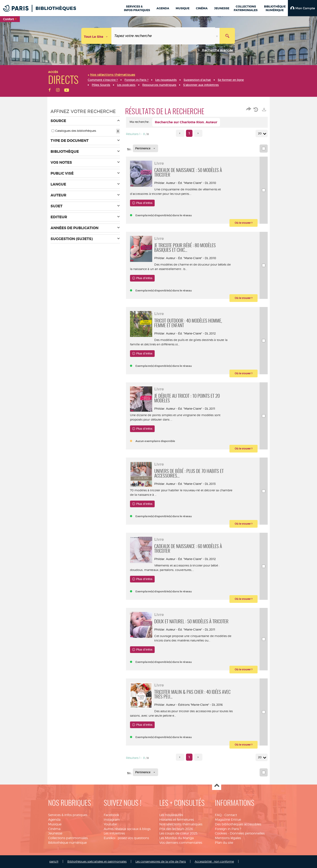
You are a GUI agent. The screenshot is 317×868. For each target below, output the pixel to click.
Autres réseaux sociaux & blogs (127, 829)
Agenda (54, 820)
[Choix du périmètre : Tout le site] (96, 36)
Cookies (221, 833)
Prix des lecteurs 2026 (176, 829)
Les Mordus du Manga (176, 838)
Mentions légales (228, 838)
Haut (217, 786)
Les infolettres (114, 833)
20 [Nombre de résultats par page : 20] (260, 133)
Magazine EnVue (228, 820)
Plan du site (224, 843)
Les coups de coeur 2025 (178, 833)
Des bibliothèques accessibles (238, 824)
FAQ (218, 815)
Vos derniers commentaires (181, 843)
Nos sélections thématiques (181, 824)
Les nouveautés (171, 815)
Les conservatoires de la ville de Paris (161, 861)
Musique (55, 824)
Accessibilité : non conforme (214, 861)
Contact (231, 815)
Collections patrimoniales (68, 838)
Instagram (112, 820)
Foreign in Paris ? (228, 829)
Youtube (110, 824)
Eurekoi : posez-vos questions (126, 838)
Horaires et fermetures (177, 820)
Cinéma (54, 829)
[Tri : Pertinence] (145, 148)
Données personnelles (247, 833)
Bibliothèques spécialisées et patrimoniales (97, 861)
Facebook (111, 815)
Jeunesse (55, 833)
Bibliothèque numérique (67, 843)
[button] (302, 8)
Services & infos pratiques (68, 815)
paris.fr (54, 861)
